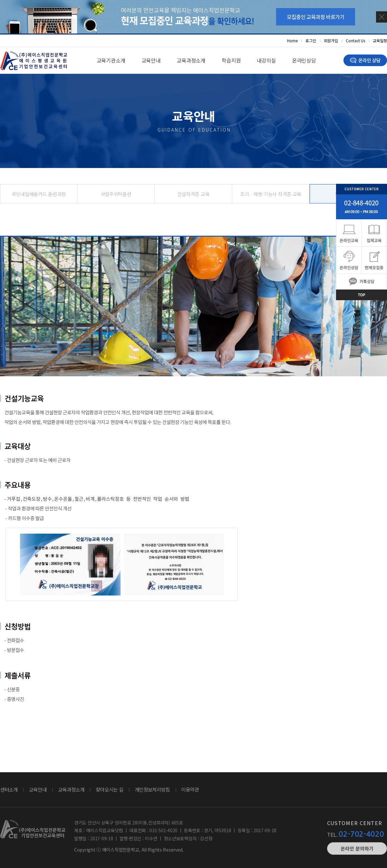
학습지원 (231, 60)
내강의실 (266, 60)
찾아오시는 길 (110, 789)
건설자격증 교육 (193, 194)
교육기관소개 (111, 60)
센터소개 (9, 789)
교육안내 (151, 60)
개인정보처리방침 (153, 789)
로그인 (311, 40)
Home (292, 40)
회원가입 (331, 40)
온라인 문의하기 (357, 848)
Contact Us (355, 40)
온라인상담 (304, 60)
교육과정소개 (191, 60)
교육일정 (380, 40)
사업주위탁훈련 (116, 194)
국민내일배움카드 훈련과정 (39, 194)
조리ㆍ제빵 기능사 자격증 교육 (271, 194)
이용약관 (190, 789)
